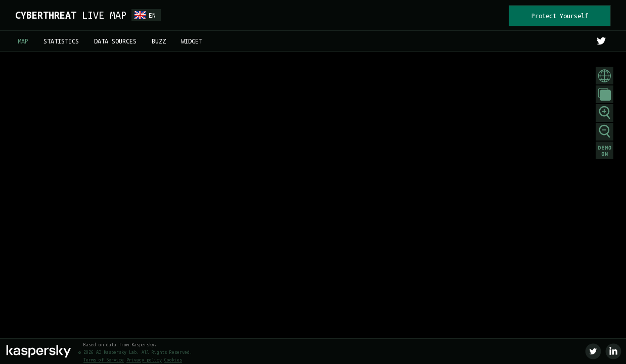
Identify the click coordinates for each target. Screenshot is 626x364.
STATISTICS (61, 41)
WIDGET (192, 41)
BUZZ (159, 41)
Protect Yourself (560, 16)
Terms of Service (104, 360)
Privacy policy (144, 360)
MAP (23, 41)
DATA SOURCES (115, 41)
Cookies (173, 360)
